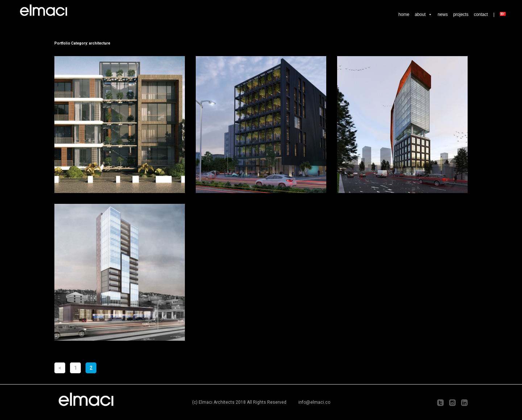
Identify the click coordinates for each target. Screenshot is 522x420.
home (404, 14)
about (423, 14)
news (443, 14)
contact (481, 14)
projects (461, 14)
